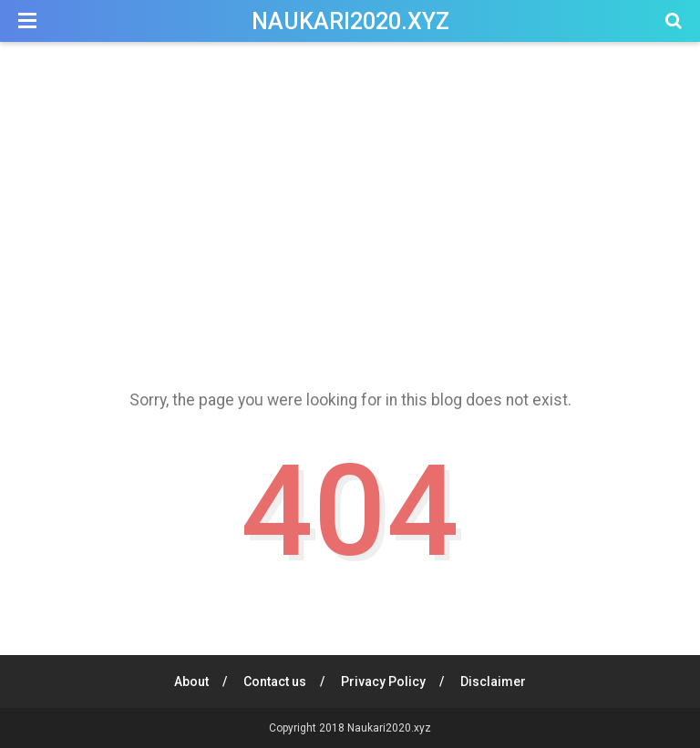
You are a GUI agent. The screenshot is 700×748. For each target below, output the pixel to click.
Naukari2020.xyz (350, 21)
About (191, 681)
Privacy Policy (383, 681)
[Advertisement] (350, 209)
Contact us (275, 681)
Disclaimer (493, 681)
